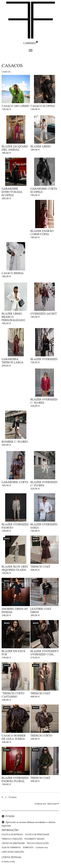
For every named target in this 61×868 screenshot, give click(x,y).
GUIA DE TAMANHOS (11, 847)
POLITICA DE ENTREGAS (12, 834)
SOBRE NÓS (28, 847)
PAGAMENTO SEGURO (34, 839)
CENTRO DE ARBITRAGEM (13, 843)
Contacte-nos (42, 847)
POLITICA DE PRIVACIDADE (37, 834)
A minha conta (8, 862)
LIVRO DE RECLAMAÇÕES (13, 852)
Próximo (13, 797)
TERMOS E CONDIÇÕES (12, 839)
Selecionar (52, 804)
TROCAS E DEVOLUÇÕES (38, 843)
